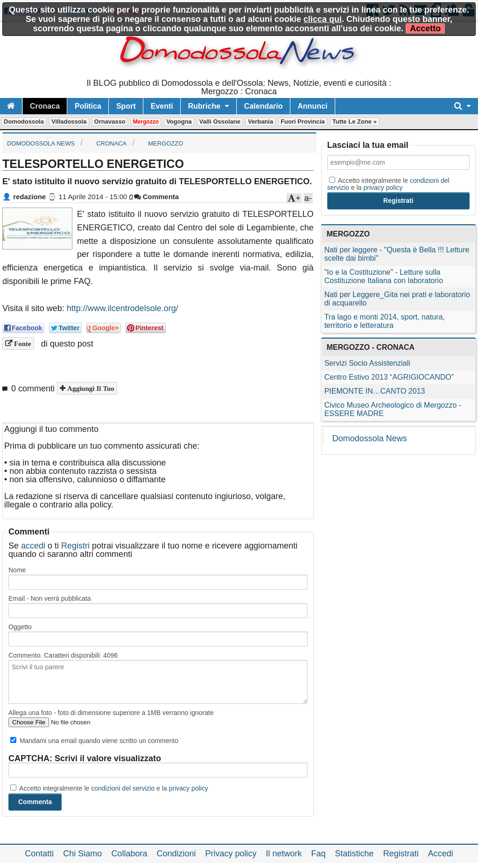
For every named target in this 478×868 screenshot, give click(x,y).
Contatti (39, 854)
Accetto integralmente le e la (109, 788)
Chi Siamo (82, 854)
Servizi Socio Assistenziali (367, 363)
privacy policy (189, 788)
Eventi (162, 106)
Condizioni (176, 854)
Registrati (401, 854)
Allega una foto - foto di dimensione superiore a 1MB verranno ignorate (111, 713)
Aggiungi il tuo (90, 388)
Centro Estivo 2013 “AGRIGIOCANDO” (389, 377)
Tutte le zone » (355, 122)
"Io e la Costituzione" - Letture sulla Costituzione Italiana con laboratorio (384, 276)
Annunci (313, 106)
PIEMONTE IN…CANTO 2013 (375, 391)
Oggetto (20, 627)
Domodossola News (370, 438)
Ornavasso (110, 122)
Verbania (260, 122)
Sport (126, 106)
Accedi (441, 854)
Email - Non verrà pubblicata (50, 598)
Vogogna (179, 122)
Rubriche (204, 106)
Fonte (22, 344)
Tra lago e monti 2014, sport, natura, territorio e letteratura (385, 321)
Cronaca (45, 106)
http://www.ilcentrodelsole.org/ (123, 308)
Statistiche (355, 854)
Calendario (264, 106)
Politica (88, 106)
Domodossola (24, 122)
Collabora (129, 854)
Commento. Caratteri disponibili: (63, 655)
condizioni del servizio (123, 788)
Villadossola (69, 122)
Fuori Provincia (303, 122)
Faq (319, 854)
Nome (17, 570)
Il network (284, 854)
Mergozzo (146, 122)
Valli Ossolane (220, 122)
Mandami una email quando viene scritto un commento (94, 741)
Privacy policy (231, 854)
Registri (75, 546)
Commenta (157, 197)
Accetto (425, 28)
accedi (33, 546)
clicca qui (323, 19)
